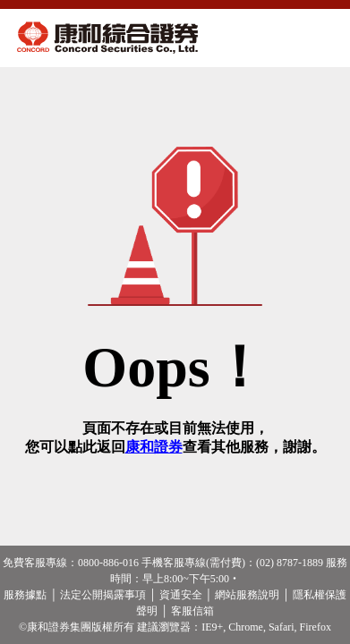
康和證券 (154, 447)
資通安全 (181, 595)
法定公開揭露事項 (103, 595)
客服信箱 (192, 611)
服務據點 (25, 595)
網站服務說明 (247, 595)
